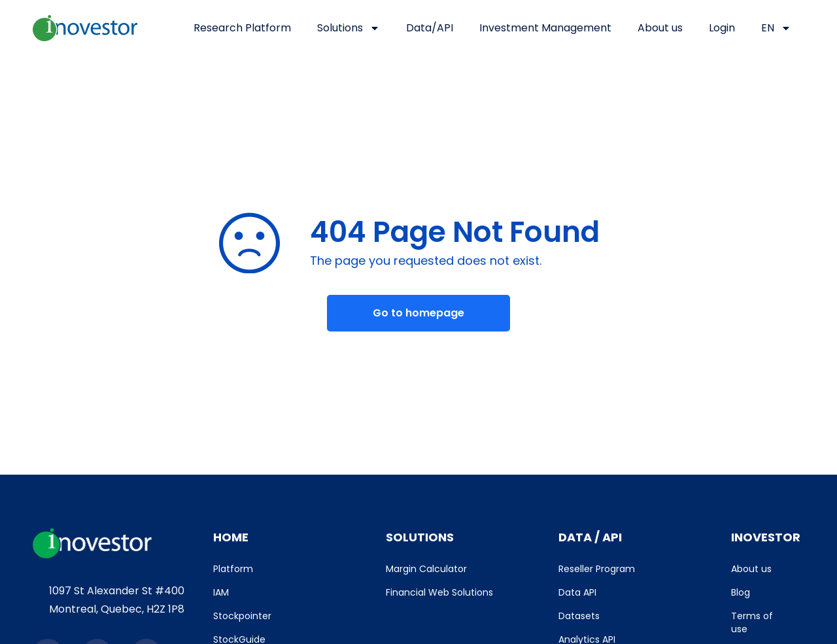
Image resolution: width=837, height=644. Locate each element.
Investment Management (545, 28)
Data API (577, 592)
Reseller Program (597, 569)
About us (660, 28)
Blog (741, 592)
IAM (221, 592)
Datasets (579, 616)
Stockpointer (242, 616)
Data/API (430, 28)
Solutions (349, 28)
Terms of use (752, 622)
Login (722, 28)
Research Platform (242, 28)
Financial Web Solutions (439, 592)
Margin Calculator (426, 569)
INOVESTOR (766, 537)
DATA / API (590, 537)
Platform (233, 569)
